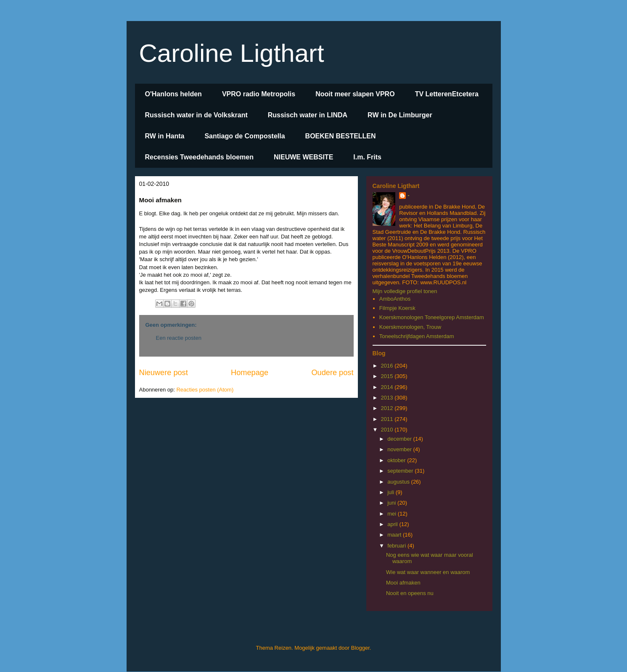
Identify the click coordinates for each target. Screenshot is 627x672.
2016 (388, 366)
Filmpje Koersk (397, 308)
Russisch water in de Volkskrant (196, 115)
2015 (388, 376)
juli (392, 492)
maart (395, 535)
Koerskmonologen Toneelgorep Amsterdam (432, 317)
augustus (399, 482)
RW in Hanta (165, 136)
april (393, 524)
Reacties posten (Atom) (205, 390)
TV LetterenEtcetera (447, 94)
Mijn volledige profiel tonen (405, 291)
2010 (388, 430)
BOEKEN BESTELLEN (341, 136)
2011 (388, 419)
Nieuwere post (164, 373)
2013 (388, 398)
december (400, 439)
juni (392, 503)
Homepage (250, 373)
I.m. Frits (367, 157)
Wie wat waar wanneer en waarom (428, 572)
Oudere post (332, 373)
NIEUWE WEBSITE (303, 157)
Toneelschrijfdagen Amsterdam (417, 336)
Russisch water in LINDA (308, 115)
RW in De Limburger (400, 115)
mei (393, 514)
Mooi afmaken (403, 583)
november (400, 449)
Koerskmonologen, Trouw (410, 327)
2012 (388, 408)
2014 (388, 387)
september (401, 471)
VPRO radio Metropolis (259, 94)
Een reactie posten (179, 338)
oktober (397, 460)
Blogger (360, 648)
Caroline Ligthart (232, 53)
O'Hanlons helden (173, 94)
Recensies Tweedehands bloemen (199, 157)
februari (397, 546)
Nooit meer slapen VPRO (355, 94)
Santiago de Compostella (245, 136)
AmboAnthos (395, 299)
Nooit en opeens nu (410, 593)
